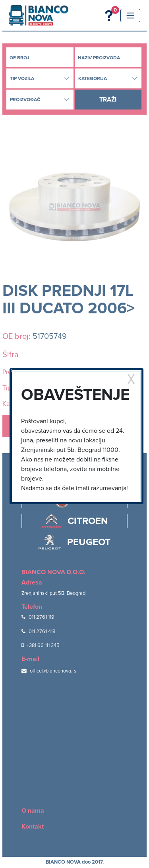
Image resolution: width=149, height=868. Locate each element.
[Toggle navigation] (130, 16)
